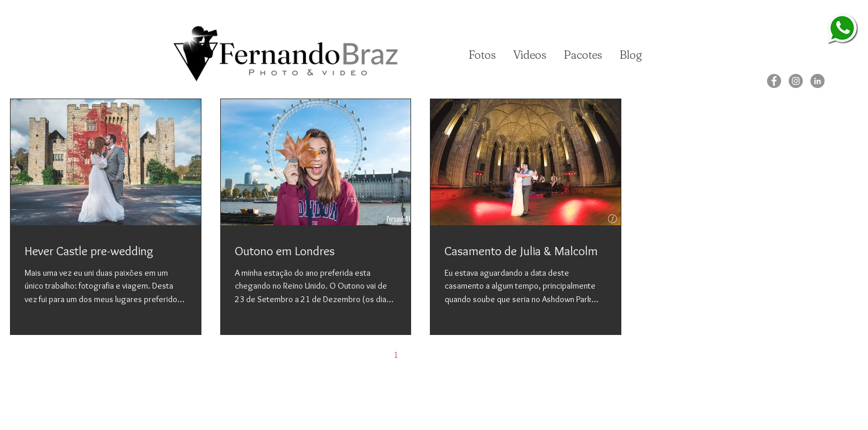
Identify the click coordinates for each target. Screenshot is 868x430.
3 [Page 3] (445, 355)
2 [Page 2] (420, 355)
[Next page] (470, 355)
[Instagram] (796, 81)
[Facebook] (774, 81)
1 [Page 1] (396, 355)
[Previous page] (371, 355)
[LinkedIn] (817, 81)
